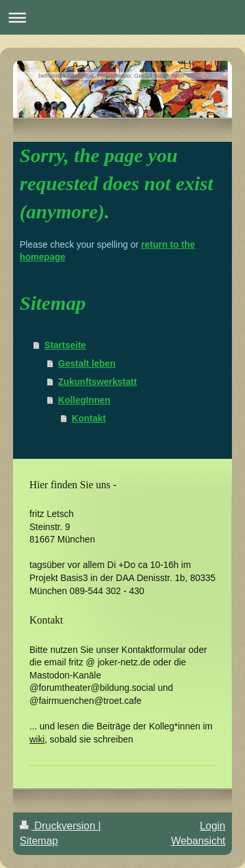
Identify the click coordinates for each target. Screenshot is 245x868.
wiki (37, 739)
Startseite (65, 345)
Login (213, 826)
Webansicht (198, 841)
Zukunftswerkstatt (98, 382)
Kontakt (89, 418)
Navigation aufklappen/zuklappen (122, 17)
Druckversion (59, 826)
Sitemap (39, 841)
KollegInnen (84, 400)
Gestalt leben (87, 363)
